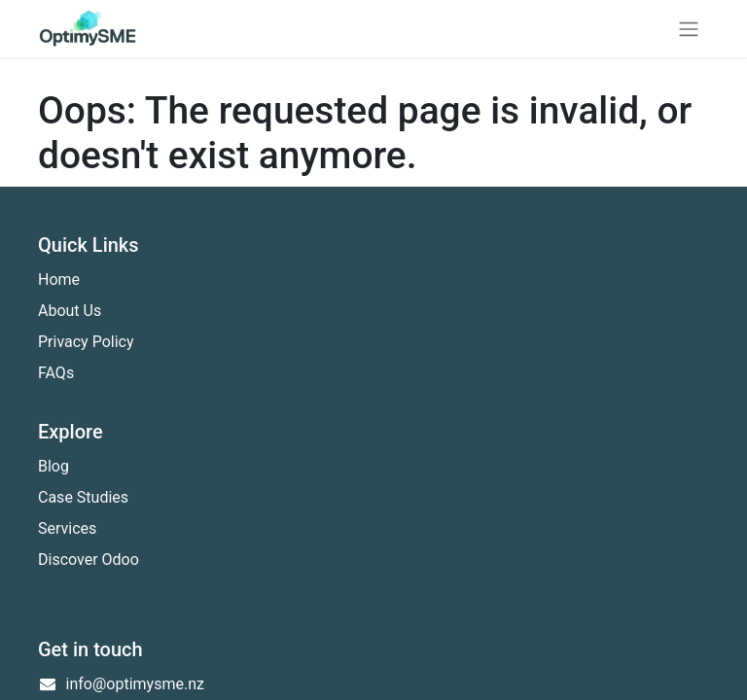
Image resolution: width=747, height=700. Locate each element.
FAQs (56, 373)
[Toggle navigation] (689, 29)
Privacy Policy (86, 342)
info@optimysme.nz (135, 684)
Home (59, 280)
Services (67, 528)
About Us (70, 311)
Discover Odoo (89, 560)
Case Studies (83, 497)
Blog (53, 466)
